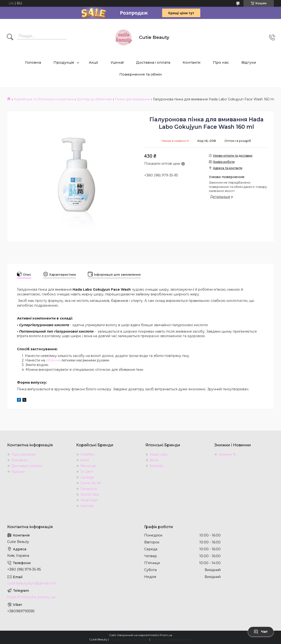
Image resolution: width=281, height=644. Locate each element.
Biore (154, 460)
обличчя (53, 360)
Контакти (192, 62)
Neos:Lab (88, 466)
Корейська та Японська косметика (44, 99)
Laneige (87, 477)
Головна (33, 62)
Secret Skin (90, 495)
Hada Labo (159, 454)
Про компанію (24, 454)
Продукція (64, 62)
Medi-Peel (89, 500)
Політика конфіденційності (171, 639)
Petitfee (87, 454)
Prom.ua (166, 635)
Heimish (87, 506)
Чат (261, 632)
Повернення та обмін (141, 74)
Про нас (221, 62)
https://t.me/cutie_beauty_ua (31, 597)
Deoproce (89, 489)
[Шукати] (10, 37)
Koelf (85, 460)
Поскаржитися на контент (129, 639)
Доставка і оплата (153, 62)
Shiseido (157, 466)
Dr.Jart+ (87, 472)
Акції (93, 62)
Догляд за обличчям (94, 99)
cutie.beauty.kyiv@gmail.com (32, 583)
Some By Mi (91, 483)
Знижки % (227, 454)
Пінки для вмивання (132, 99)
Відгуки (249, 62)
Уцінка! (117, 62)
